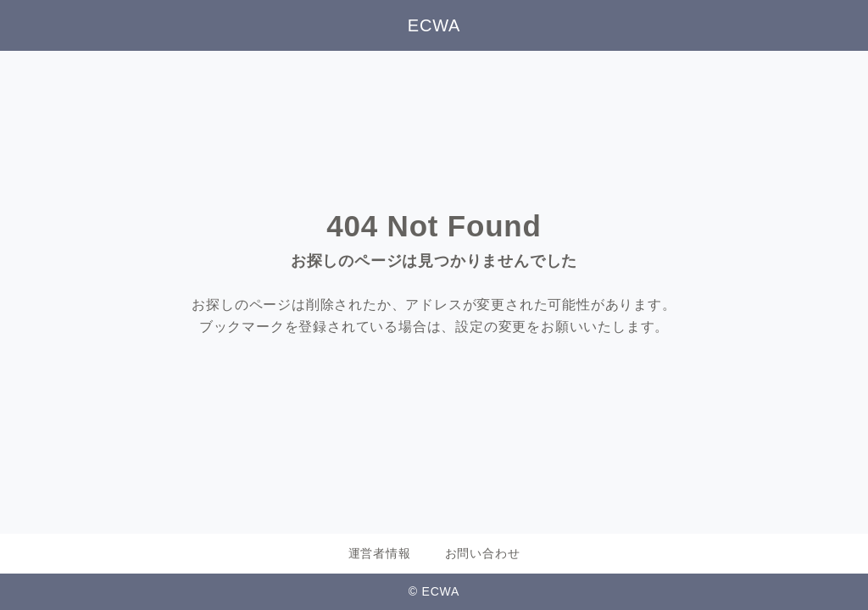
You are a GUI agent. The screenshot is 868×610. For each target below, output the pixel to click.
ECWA (434, 25)
